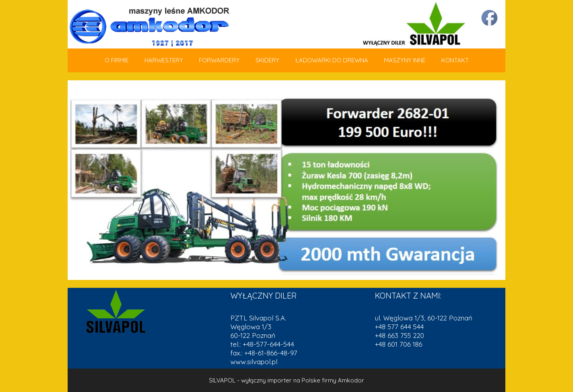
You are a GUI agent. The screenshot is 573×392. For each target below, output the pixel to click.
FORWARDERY (219, 60)
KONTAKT (455, 60)
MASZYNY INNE (405, 60)
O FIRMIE (117, 60)
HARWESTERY (164, 60)
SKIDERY (267, 60)
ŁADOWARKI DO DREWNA (332, 60)
